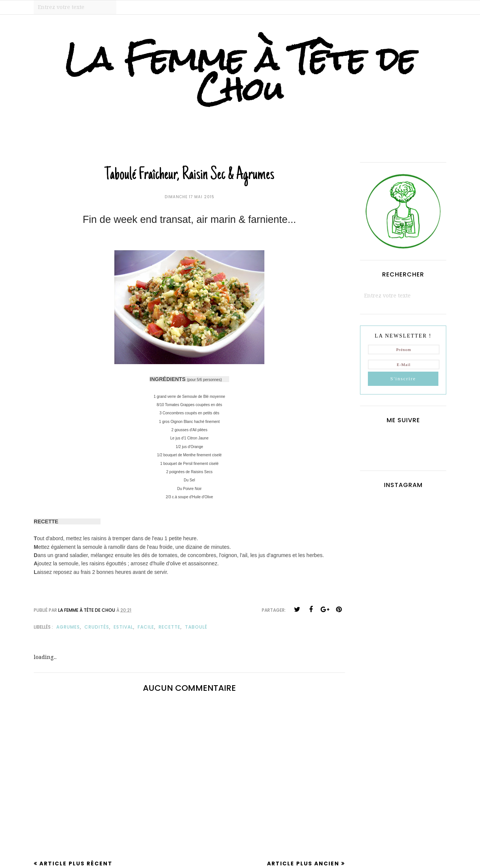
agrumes (68, 627)
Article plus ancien (303, 864)
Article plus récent (76, 864)
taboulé (196, 627)
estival (123, 627)
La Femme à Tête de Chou (240, 74)
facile (146, 627)
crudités (97, 627)
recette (169, 627)
